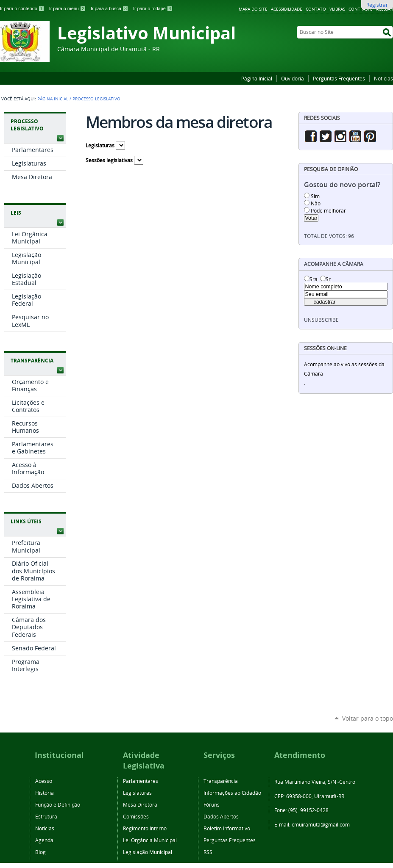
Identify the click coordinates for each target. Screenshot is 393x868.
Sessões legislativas (109, 160)
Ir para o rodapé (153, 8)
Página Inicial (257, 78)
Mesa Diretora (140, 804)
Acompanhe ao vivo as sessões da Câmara (344, 369)
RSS (208, 852)
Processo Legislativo (27, 125)
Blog (40, 852)
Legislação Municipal (148, 852)
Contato (316, 9)
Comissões (136, 816)
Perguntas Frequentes (339, 78)
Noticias (383, 78)
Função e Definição (58, 804)
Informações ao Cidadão (232, 793)
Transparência (32, 361)
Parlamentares (141, 781)
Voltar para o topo (368, 718)
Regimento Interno (145, 828)
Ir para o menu (68, 8)
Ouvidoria (293, 78)
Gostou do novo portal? (342, 185)
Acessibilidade (287, 9)
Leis (16, 213)
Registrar (377, 5)
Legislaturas (100, 145)
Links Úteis (26, 521)
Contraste (361, 9)
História (45, 793)
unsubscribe (321, 320)
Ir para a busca (110, 8)
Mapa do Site (253, 9)
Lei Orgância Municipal (150, 840)
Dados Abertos (221, 816)
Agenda (44, 840)
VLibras (337, 9)
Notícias (45, 828)
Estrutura (46, 816)
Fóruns (212, 804)
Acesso (44, 781)
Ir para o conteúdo (23, 8)
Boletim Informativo (227, 828)
